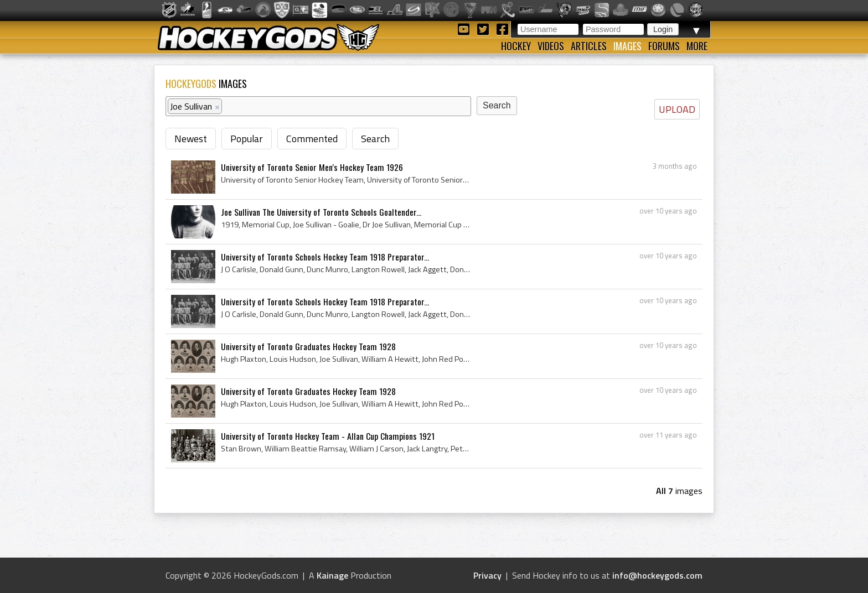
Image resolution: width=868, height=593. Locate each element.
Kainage (332, 575)
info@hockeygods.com (657, 575)
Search (375, 139)
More (697, 46)
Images (627, 46)
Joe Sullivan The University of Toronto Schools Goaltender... (321, 212)
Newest (191, 139)
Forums (664, 46)
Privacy (487, 575)
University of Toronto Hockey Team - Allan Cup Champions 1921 (328, 436)
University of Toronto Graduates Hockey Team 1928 (308, 346)
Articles (589, 46)
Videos (551, 46)
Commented (312, 139)
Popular (247, 139)
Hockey (516, 46)
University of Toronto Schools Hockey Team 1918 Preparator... (325, 257)
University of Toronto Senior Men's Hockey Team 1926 (312, 167)
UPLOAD (677, 109)
